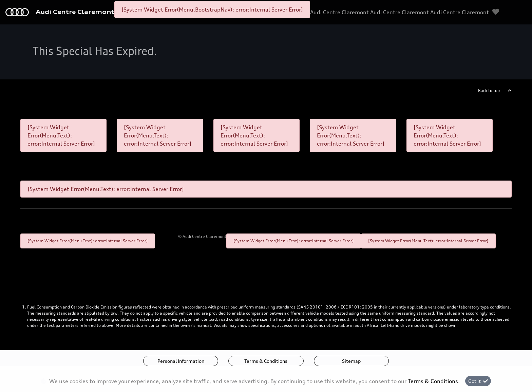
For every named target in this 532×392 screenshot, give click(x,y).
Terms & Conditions (266, 361)
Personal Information (181, 361)
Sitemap (351, 361)
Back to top (489, 90)
